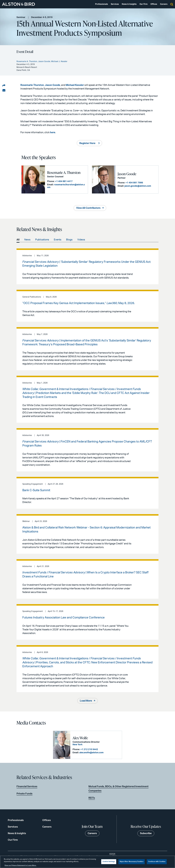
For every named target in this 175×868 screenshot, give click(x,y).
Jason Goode (52, 85)
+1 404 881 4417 (64, 181)
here (53, 132)
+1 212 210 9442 (89, 749)
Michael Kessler (75, 85)
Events (58, 240)
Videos (81, 240)
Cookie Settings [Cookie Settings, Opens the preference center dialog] (109, 862)
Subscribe (146, 833)
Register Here (87, 143)
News (27, 240)
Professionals (102, 4)
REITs (92, 798)
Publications (42, 240)
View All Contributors (88, 208)
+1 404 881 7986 (134, 183)
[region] (87, 862)
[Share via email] (4, 90)
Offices (154, 4)
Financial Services (27, 787)
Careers (164, 4)
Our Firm (144, 4)
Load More (86, 701)
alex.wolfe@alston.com (91, 753)
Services (115, 4)
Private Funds (24, 794)
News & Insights (129, 4)
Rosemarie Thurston (32, 85)
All (18, 240)
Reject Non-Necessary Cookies (132, 862)
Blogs (69, 240)
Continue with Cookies (157, 862)
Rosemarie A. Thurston (64, 172)
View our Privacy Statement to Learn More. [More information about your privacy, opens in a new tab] (20, 866)
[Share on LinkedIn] (4, 86)
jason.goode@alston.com (138, 186)
